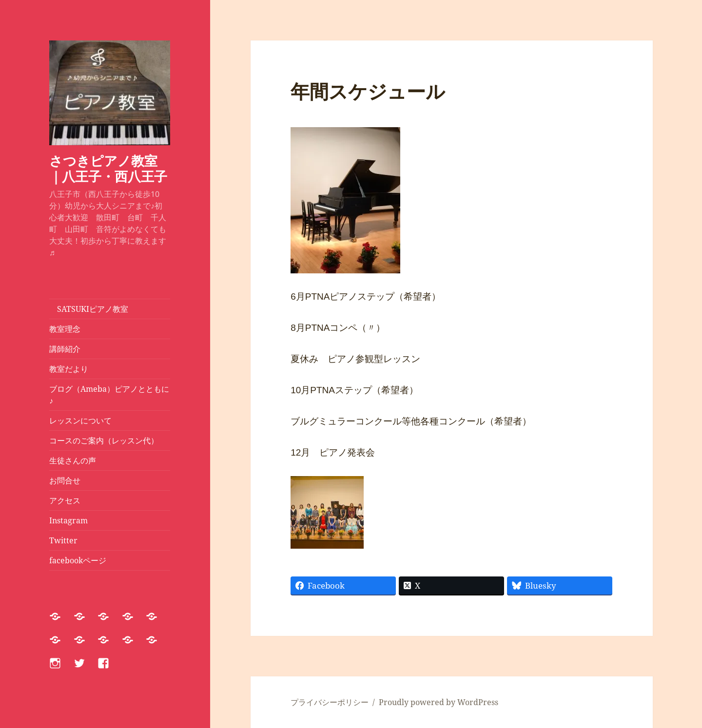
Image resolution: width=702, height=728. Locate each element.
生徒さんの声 (73, 460)
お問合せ (65, 480)
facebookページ (78, 560)
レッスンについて (84, 421)
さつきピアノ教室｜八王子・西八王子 (108, 168)
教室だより (69, 369)
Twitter (63, 540)
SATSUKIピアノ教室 (89, 309)
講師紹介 (65, 349)
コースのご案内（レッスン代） (104, 441)
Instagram (68, 520)
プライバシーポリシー (330, 702)
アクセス (65, 500)
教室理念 (65, 329)
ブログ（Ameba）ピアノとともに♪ (109, 395)
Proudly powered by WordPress (439, 702)
